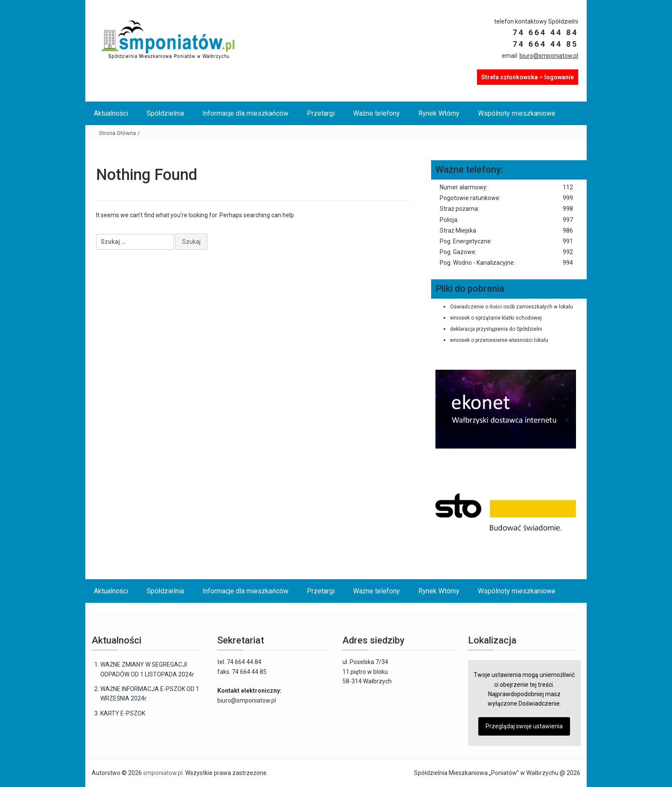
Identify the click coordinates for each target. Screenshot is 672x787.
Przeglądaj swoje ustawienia (524, 726)
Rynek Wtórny (439, 113)
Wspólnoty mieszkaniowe (517, 113)
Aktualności (111, 113)
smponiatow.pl (163, 773)
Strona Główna (117, 133)
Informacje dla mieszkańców (245, 113)
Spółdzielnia (165, 113)
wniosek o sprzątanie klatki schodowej (496, 318)
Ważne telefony (376, 113)
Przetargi (321, 113)
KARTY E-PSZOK (123, 713)
